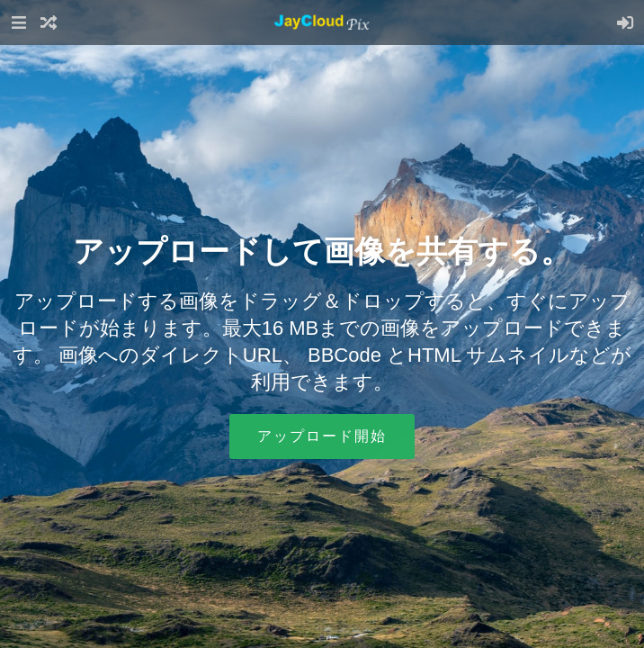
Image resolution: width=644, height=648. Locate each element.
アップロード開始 (322, 436)
